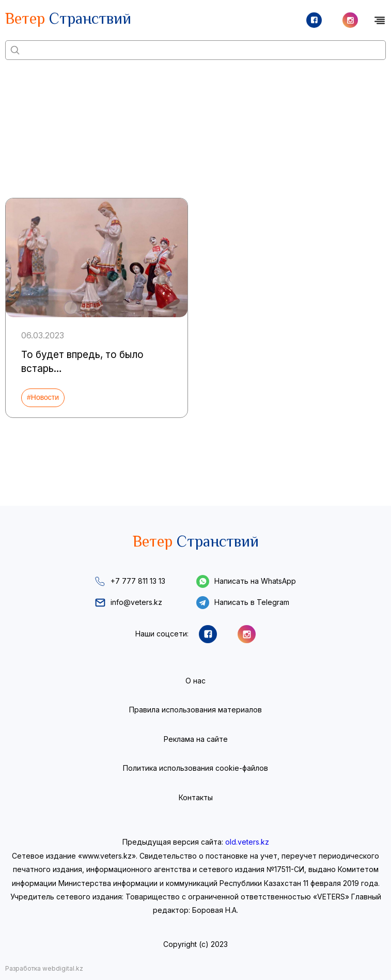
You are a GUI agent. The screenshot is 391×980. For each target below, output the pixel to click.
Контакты (196, 797)
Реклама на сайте (196, 739)
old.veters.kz (247, 842)
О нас (195, 681)
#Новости (43, 397)
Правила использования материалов (195, 710)
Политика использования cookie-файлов (195, 768)
